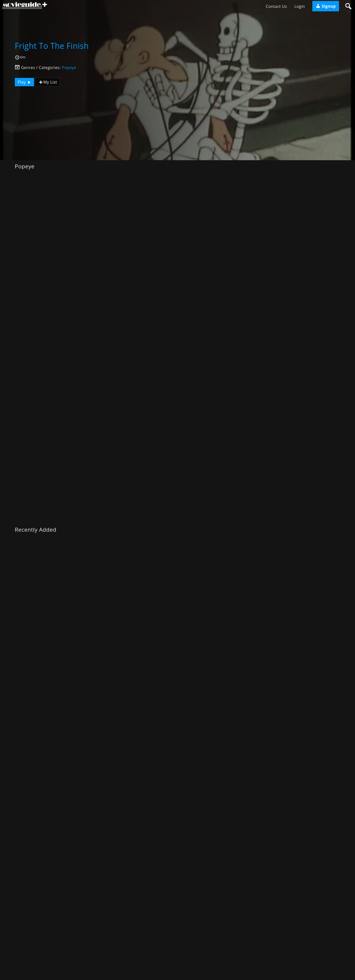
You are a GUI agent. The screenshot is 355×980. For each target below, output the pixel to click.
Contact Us (276, 6)
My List (48, 82)
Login (300, 6)
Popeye (69, 68)
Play (25, 82)
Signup (326, 6)
